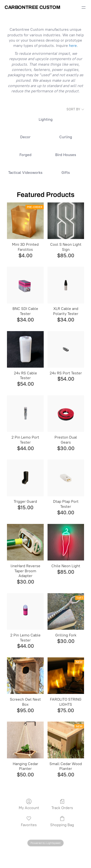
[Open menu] (84, 7)
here (73, 46)
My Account (29, 804)
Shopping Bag (62, 821)
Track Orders (62, 804)
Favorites (29, 821)
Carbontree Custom (32, 7)
